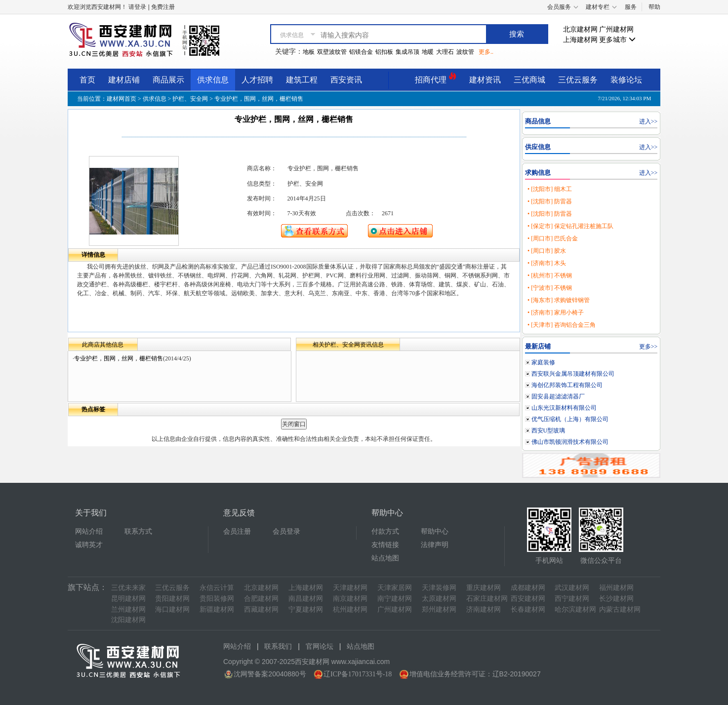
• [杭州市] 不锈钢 (550, 275)
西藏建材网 (261, 609)
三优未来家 (128, 588)
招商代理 (436, 78)
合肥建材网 (261, 599)
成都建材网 (528, 588)
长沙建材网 (616, 599)
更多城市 (617, 40)
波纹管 (465, 52)
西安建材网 (528, 599)
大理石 (445, 52)
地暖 (428, 52)
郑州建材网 (439, 609)
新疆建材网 (217, 609)
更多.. (486, 52)
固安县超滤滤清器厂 (558, 396)
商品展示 (168, 80)
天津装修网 (439, 588)
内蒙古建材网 (620, 609)
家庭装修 (543, 362)
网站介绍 (89, 531)
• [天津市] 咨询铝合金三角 (562, 325)
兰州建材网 (128, 609)
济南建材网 (484, 609)
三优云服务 (578, 80)
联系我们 (278, 646)
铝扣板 (384, 52)
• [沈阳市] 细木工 (550, 189)
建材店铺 (124, 80)
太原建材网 (439, 599)
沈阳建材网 (128, 620)
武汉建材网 (572, 588)
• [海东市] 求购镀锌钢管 (559, 300)
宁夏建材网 (306, 609)
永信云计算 (217, 588)
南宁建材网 (395, 599)
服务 (631, 7)
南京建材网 (350, 599)
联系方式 (138, 531)
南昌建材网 (306, 599)
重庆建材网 (484, 588)
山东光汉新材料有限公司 (564, 408)
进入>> (648, 121)
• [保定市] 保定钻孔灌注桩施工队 (570, 226)
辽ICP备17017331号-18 (358, 674)
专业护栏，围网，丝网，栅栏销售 (119, 358)
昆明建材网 (128, 599)
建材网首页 (121, 99)
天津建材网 (350, 588)
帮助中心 (435, 531)
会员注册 (237, 531)
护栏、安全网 (190, 99)
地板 (309, 52)
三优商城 (529, 80)
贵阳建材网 (172, 599)
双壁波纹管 (332, 52)
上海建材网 (580, 40)
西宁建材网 (572, 599)
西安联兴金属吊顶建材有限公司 (573, 374)
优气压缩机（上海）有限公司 (570, 419)
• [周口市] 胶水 (547, 251)
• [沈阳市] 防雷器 (550, 201)
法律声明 (435, 545)
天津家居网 (395, 588)
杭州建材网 (350, 609)
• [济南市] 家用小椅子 (556, 313)
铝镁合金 (361, 52)
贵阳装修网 (217, 599)
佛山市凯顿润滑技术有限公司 (570, 442)
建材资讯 (485, 80)
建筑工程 (302, 80)
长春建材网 (528, 609)
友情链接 (385, 545)
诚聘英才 (89, 545)
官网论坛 (320, 646)
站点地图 (385, 558)
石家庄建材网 (487, 599)
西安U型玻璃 (548, 431)
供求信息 (213, 80)
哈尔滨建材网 (575, 609)
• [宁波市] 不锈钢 (550, 288)
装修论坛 (626, 80)
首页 (87, 80)
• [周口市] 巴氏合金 (553, 238)
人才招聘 (257, 80)
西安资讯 (346, 80)
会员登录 (286, 531)
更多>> (648, 347)
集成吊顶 (407, 52)
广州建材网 (616, 29)
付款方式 (385, 531)
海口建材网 (172, 609)
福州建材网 (616, 588)
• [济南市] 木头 (547, 263)
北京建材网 (580, 29)
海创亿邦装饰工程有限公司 (567, 385)
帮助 (654, 7)
